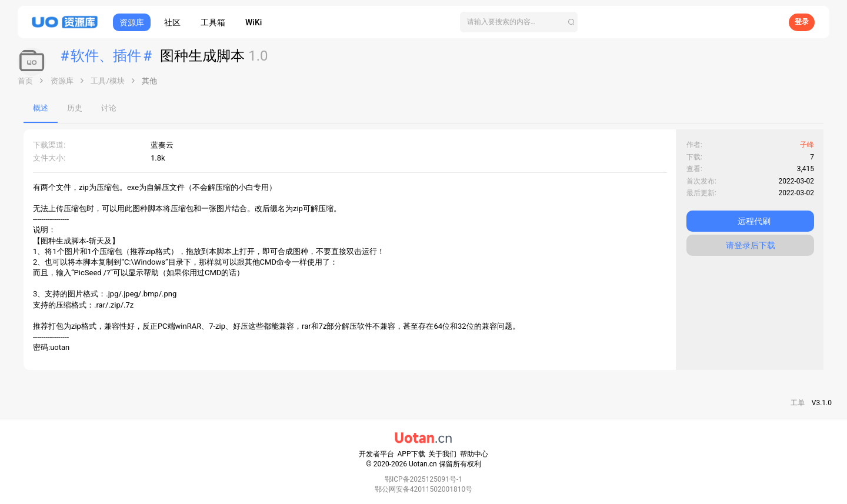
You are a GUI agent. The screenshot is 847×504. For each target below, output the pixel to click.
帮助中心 (474, 454)
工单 (798, 403)
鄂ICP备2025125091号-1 (423, 479)
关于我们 (442, 454)
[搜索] (519, 22)
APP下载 (411, 454)
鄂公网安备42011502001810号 (423, 489)
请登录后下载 (751, 245)
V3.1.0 (822, 403)
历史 (75, 108)
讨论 (109, 108)
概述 (41, 108)
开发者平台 (376, 454)
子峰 (807, 145)
